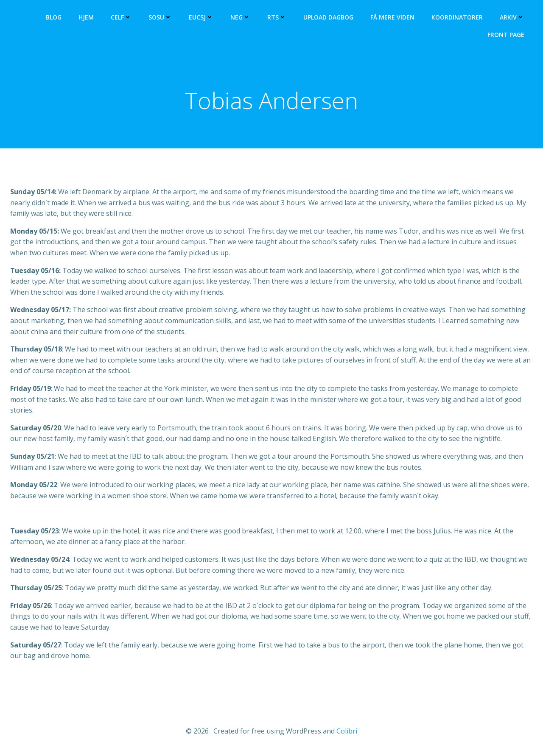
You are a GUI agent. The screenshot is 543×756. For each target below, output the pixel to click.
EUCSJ (201, 17)
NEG (240, 17)
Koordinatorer (457, 17)
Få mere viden (392, 17)
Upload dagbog (328, 17)
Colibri (347, 731)
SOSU (160, 17)
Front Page (506, 35)
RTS (277, 17)
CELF (121, 17)
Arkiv (512, 17)
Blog (54, 17)
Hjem (86, 17)
